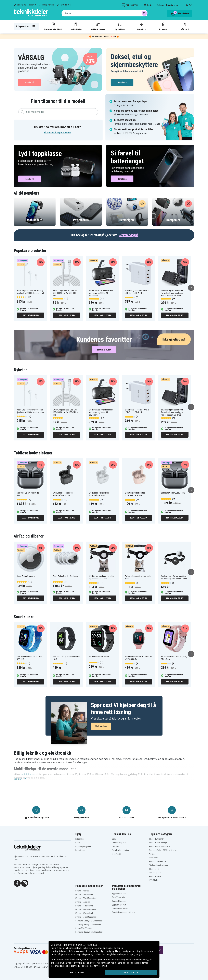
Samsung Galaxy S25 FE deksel (88, 924)
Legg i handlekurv (30, 315)
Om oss (115, 839)
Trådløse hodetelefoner (158, 865)
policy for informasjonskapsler (76, 954)
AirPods (152, 854)
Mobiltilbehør (76, 26)
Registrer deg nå (128, 235)
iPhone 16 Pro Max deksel (86, 909)
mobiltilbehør (28, 774)
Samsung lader (155, 873)
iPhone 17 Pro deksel (84, 894)
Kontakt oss (80, 850)
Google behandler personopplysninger (124, 954)
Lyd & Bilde (120, 26)
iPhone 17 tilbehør (156, 839)
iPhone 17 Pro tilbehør (158, 843)
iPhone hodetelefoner (158, 861)
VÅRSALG (185, 26)
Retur (78, 843)
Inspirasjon (117, 854)
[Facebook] (17, 883)
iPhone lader (154, 869)
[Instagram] (25, 883)
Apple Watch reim (119, 894)
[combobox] (105, 13)
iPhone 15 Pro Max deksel (86, 917)
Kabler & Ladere (98, 26)
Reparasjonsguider (83, 846)
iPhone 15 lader (155, 876)
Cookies (115, 846)
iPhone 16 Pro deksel (84, 906)
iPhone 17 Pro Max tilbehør (160, 846)
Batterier (163, 26)
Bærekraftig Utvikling (120, 850)
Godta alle (131, 973)
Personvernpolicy (119, 843)
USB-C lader (154, 880)
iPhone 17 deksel (82, 891)
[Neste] (191, 288)
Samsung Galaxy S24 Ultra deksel (89, 932)
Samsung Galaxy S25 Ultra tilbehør (163, 850)
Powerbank (142, 26)
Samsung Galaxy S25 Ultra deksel (89, 921)
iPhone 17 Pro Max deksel (86, 898)
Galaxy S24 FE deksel (84, 928)
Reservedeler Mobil (53, 26)
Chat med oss (101, 726)
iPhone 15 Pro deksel (84, 913)
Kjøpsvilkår (80, 839)
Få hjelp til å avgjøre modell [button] (58, 133)
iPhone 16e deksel (83, 902)
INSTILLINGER (77, 973)
